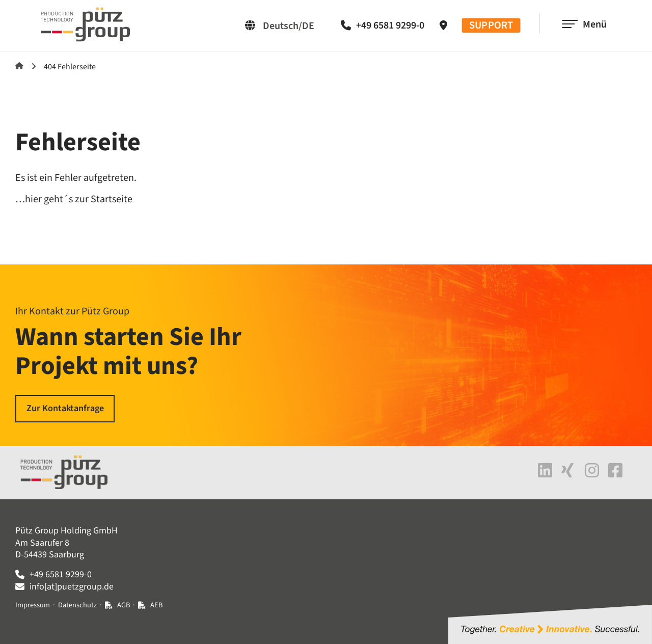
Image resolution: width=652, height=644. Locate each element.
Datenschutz (77, 605)
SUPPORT (491, 26)
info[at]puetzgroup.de (72, 587)
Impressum (33, 605)
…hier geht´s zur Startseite (74, 199)
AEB (156, 605)
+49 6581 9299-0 (390, 25)
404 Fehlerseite (70, 67)
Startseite (19, 66)
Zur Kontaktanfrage (65, 408)
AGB (124, 605)
